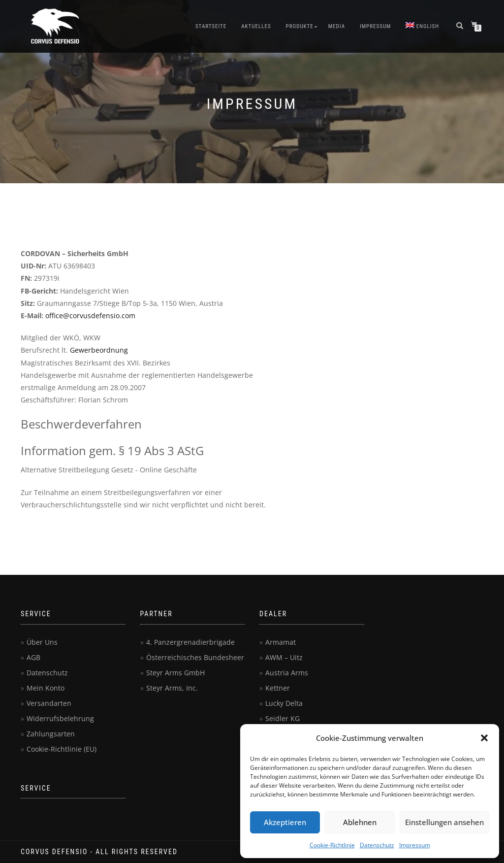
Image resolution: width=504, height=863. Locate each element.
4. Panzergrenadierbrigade (190, 642)
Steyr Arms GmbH (175, 673)
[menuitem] (422, 27)
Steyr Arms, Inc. (172, 688)
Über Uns (42, 642)
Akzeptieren (285, 822)
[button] (484, 738)
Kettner (278, 688)
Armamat (281, 642)
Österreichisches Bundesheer (195, 657)
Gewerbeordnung (99, 350)
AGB (33, 657)
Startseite (211, 26)
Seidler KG (283, 718)
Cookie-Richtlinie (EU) (62, 749)
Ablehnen (360, 822)
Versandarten (49, 703)
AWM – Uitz (284, 657)
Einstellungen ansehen (444, 822)
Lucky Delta (284, 703)
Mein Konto (46, 688)
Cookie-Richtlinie (332, 845)
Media (337, 26)
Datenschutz (377, 845)
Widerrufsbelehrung (60, 718)
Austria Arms (287, 673)
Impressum (415, 845)
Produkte (300, 26)
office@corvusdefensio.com (90, 315)
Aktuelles (256, 26)
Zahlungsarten (51, 734)
